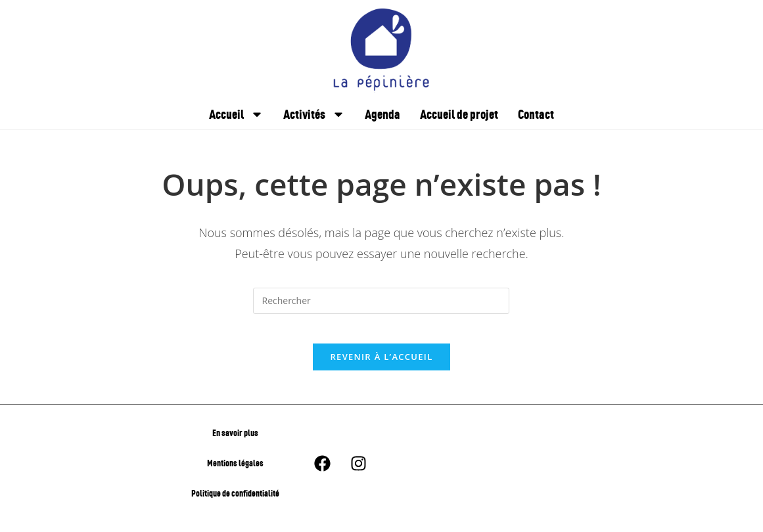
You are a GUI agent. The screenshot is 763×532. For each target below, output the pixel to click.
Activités (314, 114)
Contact (536, 114)
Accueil (236, 114)
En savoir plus (235, 443)
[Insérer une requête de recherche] (381, 301)
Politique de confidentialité (235, 503)
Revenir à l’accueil (381, 367)
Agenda (382, 114)
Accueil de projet (459, 114)
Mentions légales (235, 473)
